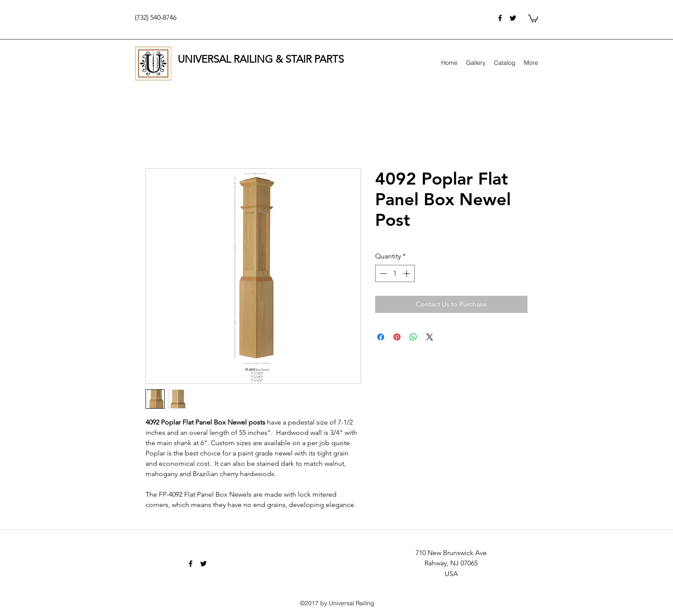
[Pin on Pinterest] (397, 337)
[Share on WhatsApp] (413, 337)
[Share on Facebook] (381, 337)
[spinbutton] (395, 273)
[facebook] (500, 18)
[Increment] (407, 273)
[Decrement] (382, 273)
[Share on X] (430, 337)
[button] (533, 18)
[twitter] (513, 18)
